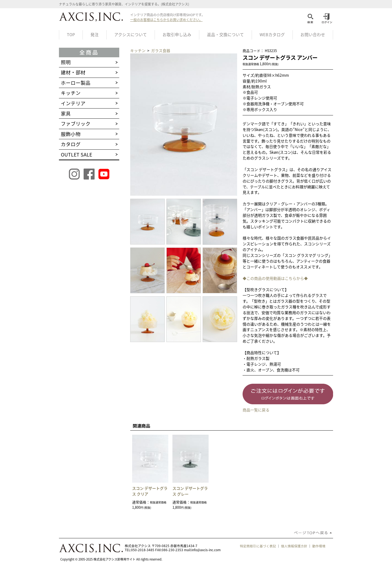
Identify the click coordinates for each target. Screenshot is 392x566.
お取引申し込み (177, 35)
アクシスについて (131, 35)
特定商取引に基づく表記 (258, 546)
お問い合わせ (313, 35)
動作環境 (319, 546)
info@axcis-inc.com (206, 550)
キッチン (138, 50)
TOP (71, 35)
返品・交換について (225, 35)
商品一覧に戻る (256, 410)
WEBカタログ (272, 35)
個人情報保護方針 (294, 546)
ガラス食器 (161, 50)
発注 (95, 35)
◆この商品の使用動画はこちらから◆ (275, 278)
